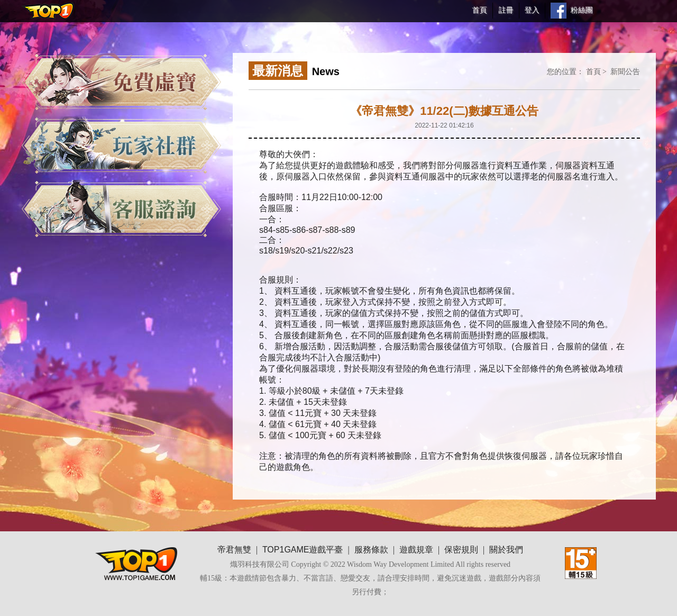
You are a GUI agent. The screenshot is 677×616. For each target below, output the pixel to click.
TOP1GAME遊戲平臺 (303, 550)
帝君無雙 (234, 550)
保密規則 (461, 550)
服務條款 (371, 550)
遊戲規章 (416, 550)
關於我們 (506, 550)
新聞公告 (625, 71)
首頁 (593, 71)
